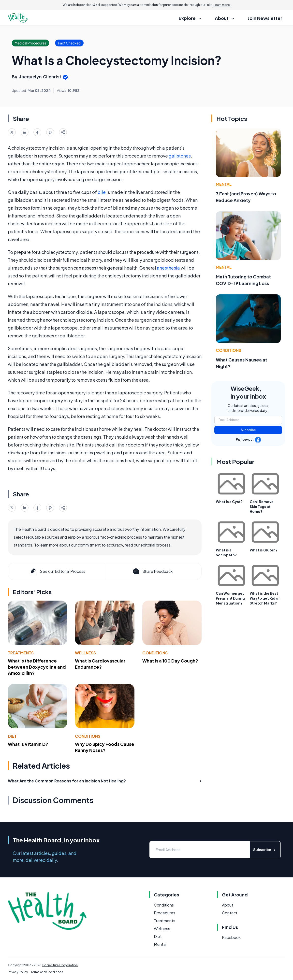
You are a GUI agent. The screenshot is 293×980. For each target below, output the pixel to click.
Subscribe (248, 430)
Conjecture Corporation (60, 965)
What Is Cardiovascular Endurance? (100, 664)
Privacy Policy (18, 972)
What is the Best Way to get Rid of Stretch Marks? (265, 598)
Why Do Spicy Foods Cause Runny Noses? (105, 747)
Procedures (165, 913)
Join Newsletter (265, 18)
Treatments (21, 653)
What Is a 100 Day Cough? (170, 661)
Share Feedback (152, 571)
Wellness (85, 653)
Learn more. (222, 5)
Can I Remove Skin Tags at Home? (262, 506)
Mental (224, 184)
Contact (230, 913)
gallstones (180, 156)
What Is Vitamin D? (28, 744)
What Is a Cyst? (229, 502)
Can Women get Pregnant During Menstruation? (230, 598)
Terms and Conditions (47, 972)
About (228, 905)
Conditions (155, 653)
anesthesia (168, 268)
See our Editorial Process (57, 571)
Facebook (231, 937)
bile (102, 192)
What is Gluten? (264, 550)
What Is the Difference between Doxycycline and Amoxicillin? (37, 667)
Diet (12, 736)
